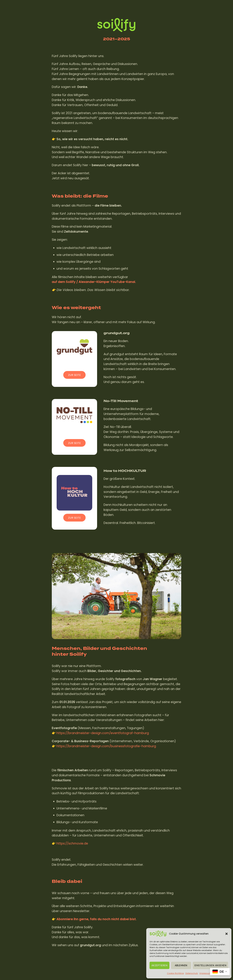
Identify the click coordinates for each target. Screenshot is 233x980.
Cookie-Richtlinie (175, 973)
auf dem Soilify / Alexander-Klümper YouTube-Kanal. (94, 282)
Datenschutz (192, 973)
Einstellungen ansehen (211, 965)
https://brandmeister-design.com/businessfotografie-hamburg (106, 746)
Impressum (205, 973)
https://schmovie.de (72, 844)
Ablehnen (181, 965)
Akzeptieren (160, 965)
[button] (227, 934)
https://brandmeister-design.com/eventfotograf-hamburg (103, 733)
